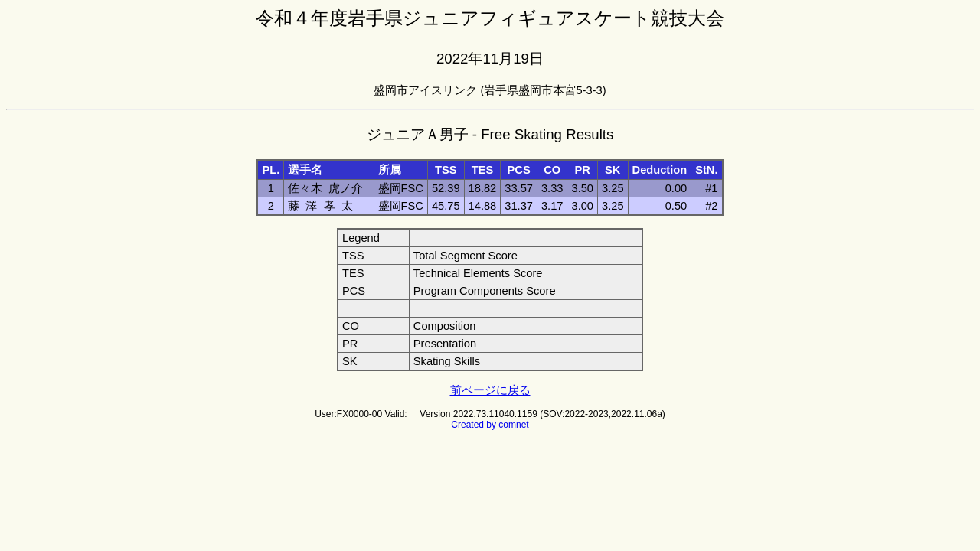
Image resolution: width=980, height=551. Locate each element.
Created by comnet (490, 425)
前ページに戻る (490, 390)
